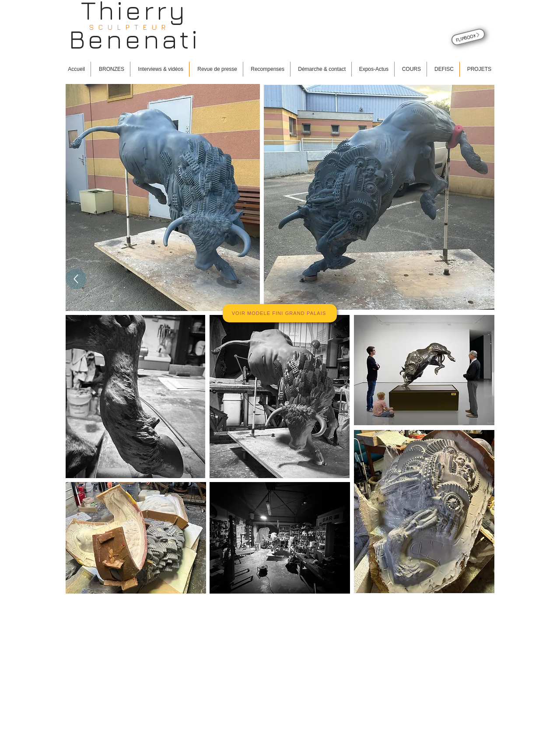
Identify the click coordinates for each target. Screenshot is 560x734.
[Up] (76, 279)
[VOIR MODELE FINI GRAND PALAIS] (280, 313)
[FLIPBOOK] (468, 37)
